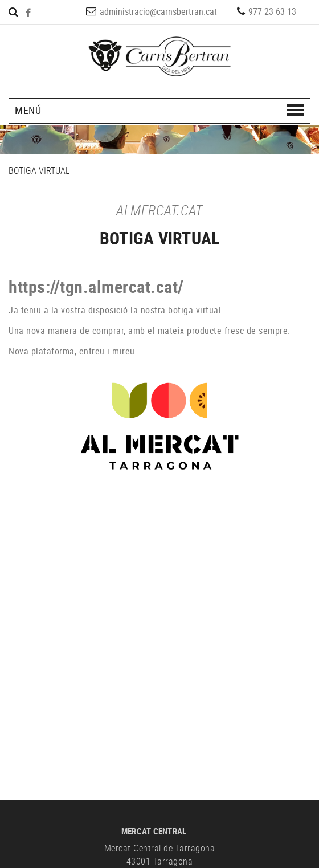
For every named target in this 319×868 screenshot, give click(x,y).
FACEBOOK (29, 13)
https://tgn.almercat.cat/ (96, 286)
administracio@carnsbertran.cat (158, 11)
